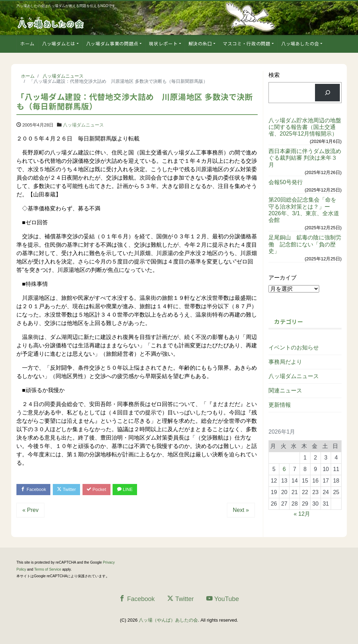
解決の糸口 (200, 44)
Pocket (99, 490)
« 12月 (302, 514)
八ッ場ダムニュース (83, 125)
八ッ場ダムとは (59, 44)
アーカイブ (282, 278)
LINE (128, 490)
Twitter (68, 490)
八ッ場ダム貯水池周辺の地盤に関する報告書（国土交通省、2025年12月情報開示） (305, 127)
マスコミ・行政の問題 (247, 44)
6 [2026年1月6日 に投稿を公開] (284, 469)
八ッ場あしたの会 (300, 44)
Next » (241, 510)
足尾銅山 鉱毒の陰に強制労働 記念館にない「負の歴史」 (305, 244)
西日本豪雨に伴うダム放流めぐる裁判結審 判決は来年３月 (305, 158)
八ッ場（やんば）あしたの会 (168, 620)
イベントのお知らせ (294, 348)
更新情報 (280, 405)
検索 (274, 75)
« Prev (30, 510)
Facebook (34, 490)
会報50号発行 (286, 182)
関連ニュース (285, 390)
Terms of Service (48, 570)
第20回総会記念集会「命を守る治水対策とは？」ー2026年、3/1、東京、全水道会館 (304, 210)
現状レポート (163, 44)
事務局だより (285, 362)
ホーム (27, 44)
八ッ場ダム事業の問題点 (112, 44)
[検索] (327, 92)
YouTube (223, 599)
